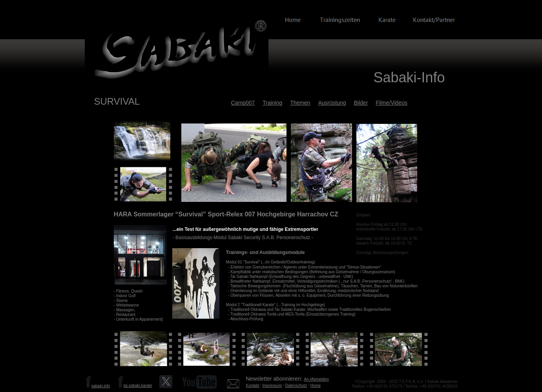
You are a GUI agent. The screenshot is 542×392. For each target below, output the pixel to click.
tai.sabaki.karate (138, 386)
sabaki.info (101, 386)
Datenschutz (296, 386)
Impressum (272, 386)
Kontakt (253, 386)
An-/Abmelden (316, 379)
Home (316, 386)
